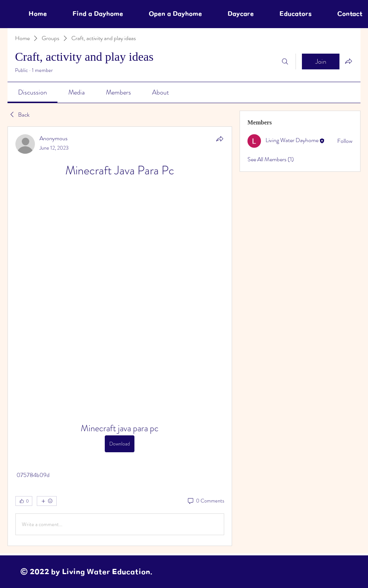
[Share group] (348, 61)
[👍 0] (24, 501)
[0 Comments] (205, 501)
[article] (120, 336)
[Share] (220, 139)
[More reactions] (47, 501)
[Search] (285, 61)
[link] (32, 92)
